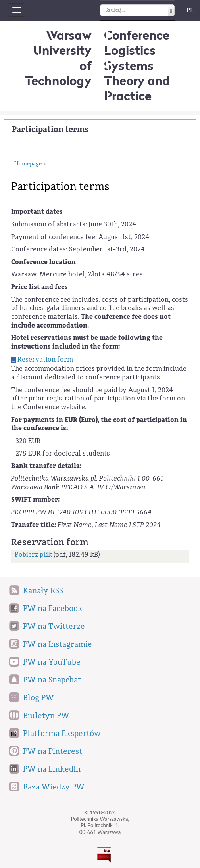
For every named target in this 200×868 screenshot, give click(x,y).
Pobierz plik (33, 555)
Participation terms (50, 129)
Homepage (28, 164)
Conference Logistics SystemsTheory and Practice (137, 65)
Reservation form (45, 359)
